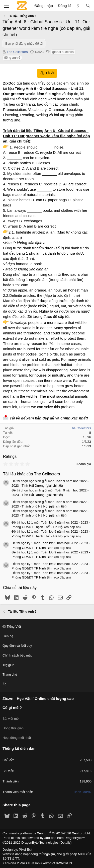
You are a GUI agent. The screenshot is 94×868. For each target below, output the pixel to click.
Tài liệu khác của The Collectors (31, 474)
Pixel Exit (25, 850)
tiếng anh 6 (12, 58)
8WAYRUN (64, 863)
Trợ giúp (8, 665)
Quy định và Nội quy (17, 646)
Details (65, 843)
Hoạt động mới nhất (17, 738)
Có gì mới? (12, 708)
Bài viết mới (11, 719)
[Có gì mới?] (78, 6)
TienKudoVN (82, 792)
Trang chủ (10, 674)
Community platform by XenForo (47, 833)
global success (63, 52)
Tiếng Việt (12, 627)
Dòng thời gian (13, 728)
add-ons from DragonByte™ (65, 838)
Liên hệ (8, 636)
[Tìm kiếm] (88, 6)
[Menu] (7, 6)
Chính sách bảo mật (17, 655)
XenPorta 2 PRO (15, 863)
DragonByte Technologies (40, 843)
